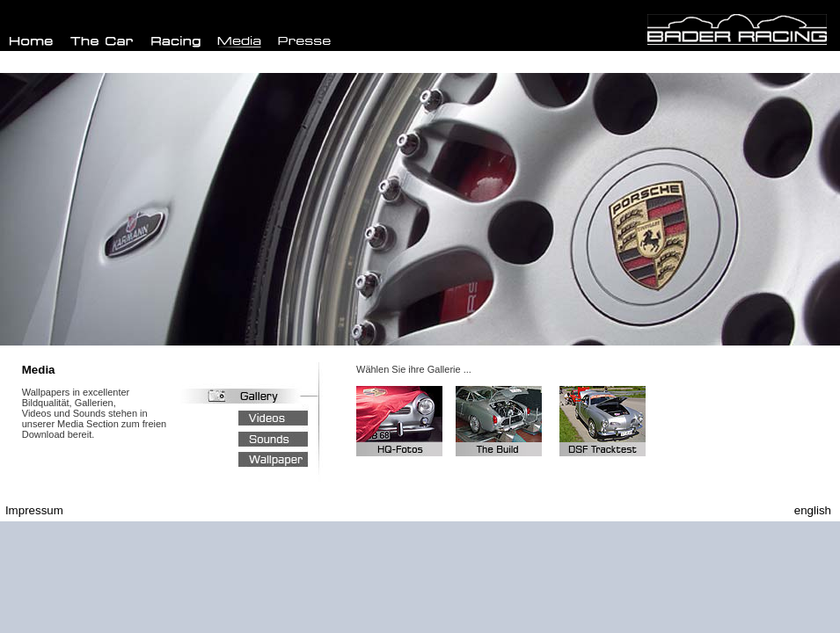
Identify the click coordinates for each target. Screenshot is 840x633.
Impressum (34, 510)
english (813, 510)
